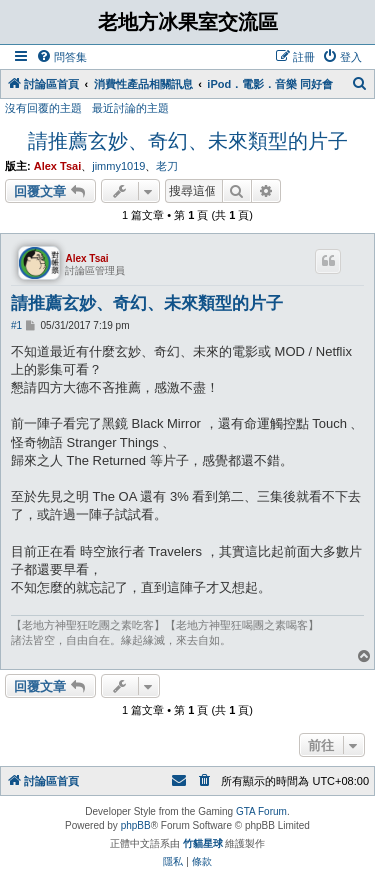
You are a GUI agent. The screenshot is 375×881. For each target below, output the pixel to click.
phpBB (136, 825)
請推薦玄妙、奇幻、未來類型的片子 (188, 141)
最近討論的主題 (130, 108)
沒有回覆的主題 (43, 108)
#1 (16, 325)
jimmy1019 (118, 166)
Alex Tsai (58, 166)
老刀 (167, 166)
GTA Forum (261, 811)
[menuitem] (61, 57)
